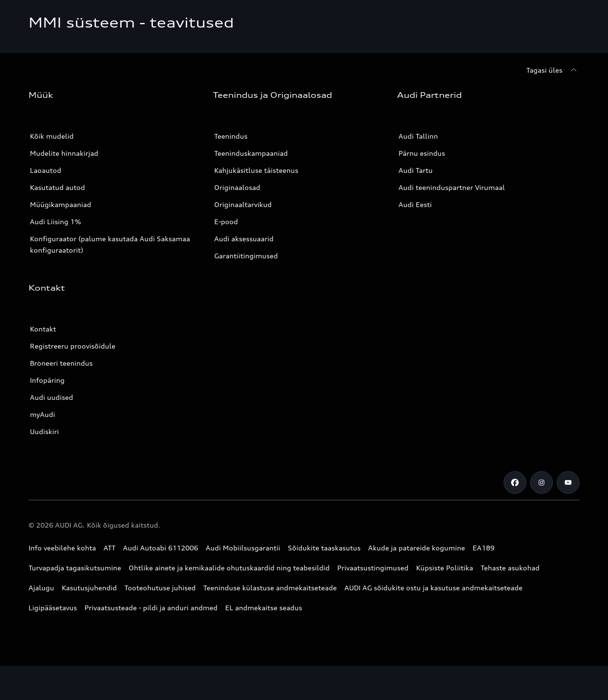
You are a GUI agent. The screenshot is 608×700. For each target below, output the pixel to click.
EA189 (484, 548)
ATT (109, 548)
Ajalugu (41, 588)
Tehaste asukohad (510, 568)
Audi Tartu (416, 170)
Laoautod (46, 170)
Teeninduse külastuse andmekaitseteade (270, 588)
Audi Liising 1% (56, 222)
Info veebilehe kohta (62, 548)
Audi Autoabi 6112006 (161, 548)
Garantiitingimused (246, 256)
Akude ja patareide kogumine (417, 548)
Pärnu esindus (422, 153)
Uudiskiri (44, 431)
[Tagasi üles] (553, 70)
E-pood (226, 222)
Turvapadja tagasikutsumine (75, 568)
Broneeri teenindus (61, 363)
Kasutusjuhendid (89, 588)
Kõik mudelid (52, 136)
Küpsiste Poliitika (445, 568)
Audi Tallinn (418, 136)
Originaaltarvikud (243, 204)
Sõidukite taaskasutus (324, 548)
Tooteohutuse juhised (160, 588)
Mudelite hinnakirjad (64, 153)
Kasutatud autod (57, 187)
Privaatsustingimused (373, 568)
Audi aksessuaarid (244, 239)
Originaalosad (237, 187)
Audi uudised (52, 397)
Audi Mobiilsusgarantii (243, 548)
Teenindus (231, 136)
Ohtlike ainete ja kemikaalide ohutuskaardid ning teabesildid (229, 568)
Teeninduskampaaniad (251, 153)
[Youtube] (568, 482)
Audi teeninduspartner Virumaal (452, 187)
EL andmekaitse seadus (264, 608)
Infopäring (47, 380)
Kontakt (43, 329)
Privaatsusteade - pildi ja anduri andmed (151, 608)
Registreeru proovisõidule (73, 346)
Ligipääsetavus (53, 608)
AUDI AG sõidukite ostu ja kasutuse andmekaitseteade (433, 588)
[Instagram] (541, 482)
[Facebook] (515, 482)
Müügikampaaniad (61, 204)
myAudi (43, 414)
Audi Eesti (415, 204)
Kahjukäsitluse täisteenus (256, 170)
